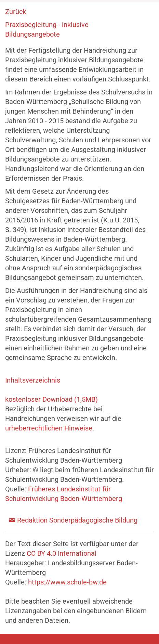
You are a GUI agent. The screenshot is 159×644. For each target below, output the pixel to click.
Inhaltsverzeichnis (33, 380)
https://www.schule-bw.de (67, 582)
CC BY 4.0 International (62, 553)
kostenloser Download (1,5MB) (51, 399)
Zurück (16, 12)
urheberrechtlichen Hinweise (49, 428)
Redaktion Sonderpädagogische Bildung (77, 520)
